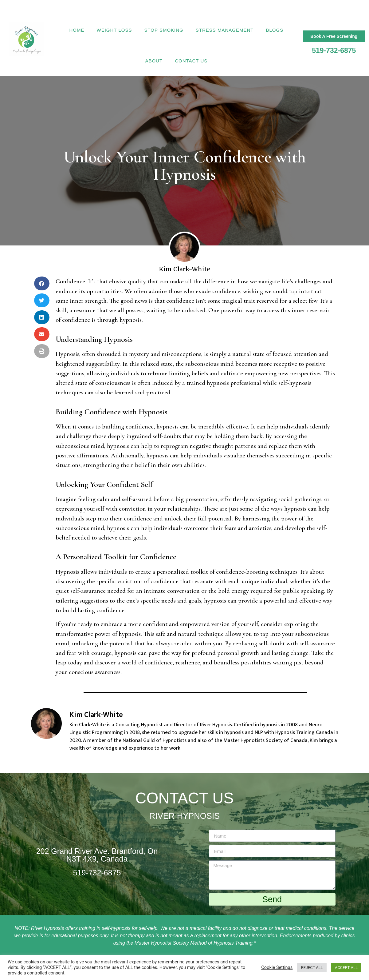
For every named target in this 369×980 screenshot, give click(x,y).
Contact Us (191, 61)
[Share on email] (42, 334)
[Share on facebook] (42, 283)
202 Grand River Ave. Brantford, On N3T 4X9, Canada (97, 855)
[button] (334, 36)
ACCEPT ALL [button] (346, 968)
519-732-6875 (334, 50)
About (154, 61)
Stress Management (225, 30)
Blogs (275, 30)
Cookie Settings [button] (277, 967)
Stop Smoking (164, 30)
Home (77, 30)
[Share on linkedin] (42, 317)
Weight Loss (114, 30)
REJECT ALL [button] (312, 968)
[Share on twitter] (42, 300)
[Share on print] (42, 351)
